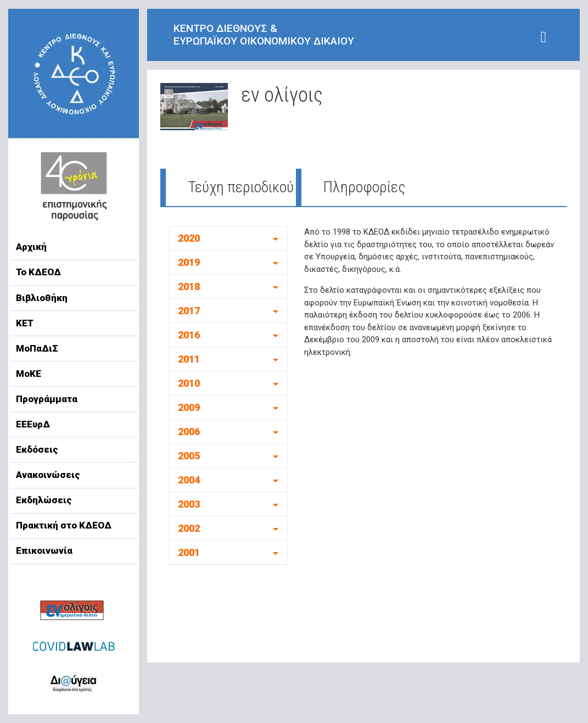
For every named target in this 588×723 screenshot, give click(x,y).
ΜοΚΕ (29, 374)
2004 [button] (189, 480)
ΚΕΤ (25, 323)
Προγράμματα (47, 399)
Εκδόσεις (37, 449)
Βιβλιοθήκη (42, 298)
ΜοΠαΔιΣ (37, 348)
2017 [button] (189, 311)
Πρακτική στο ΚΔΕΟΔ (64, 525)
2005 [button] (189, 456)
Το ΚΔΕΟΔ (38, 272)
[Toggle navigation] (543, 37)
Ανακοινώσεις (48, 475)
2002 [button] (189, 528)
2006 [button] (189, 432)
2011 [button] (189, 359)
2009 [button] (189, 407)
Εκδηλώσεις (44, 500)
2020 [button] (189, 238)
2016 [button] (189, 335)
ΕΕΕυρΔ (33, 424)
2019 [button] (189, 262)
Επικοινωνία (44, 550)
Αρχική (31, 247)
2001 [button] (189, 552)
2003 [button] (189, 504)
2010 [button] (189, 383)
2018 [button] (189, 287)
